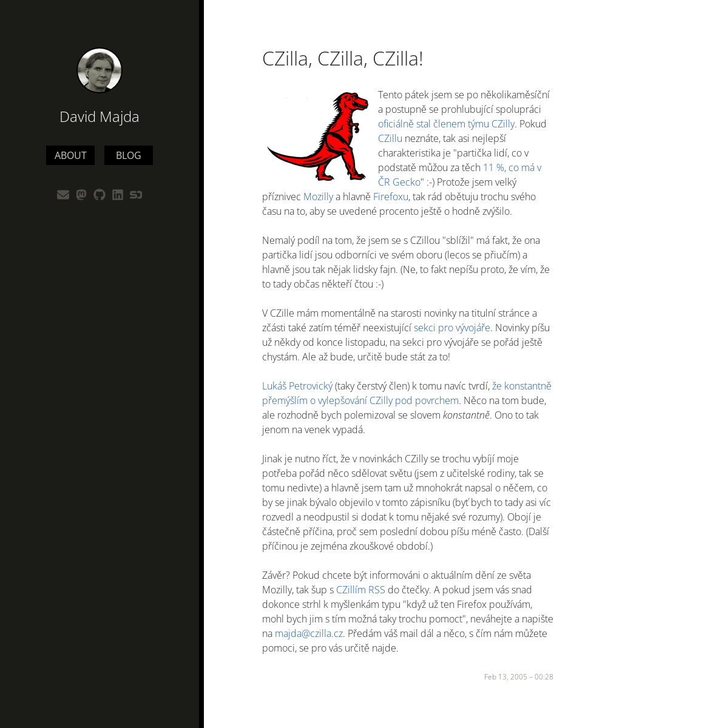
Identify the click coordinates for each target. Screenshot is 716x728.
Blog (129, 155)
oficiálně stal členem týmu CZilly (446, 124)
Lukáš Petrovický (297, 386)
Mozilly (318, 197)
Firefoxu (391, 197)
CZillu (390, 138)
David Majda (100, 116)
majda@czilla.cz (309, 633)
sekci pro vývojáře (452, 328)
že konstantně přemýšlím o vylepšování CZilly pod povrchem (407, 393)
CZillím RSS (361, 590)
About (71, 155)
